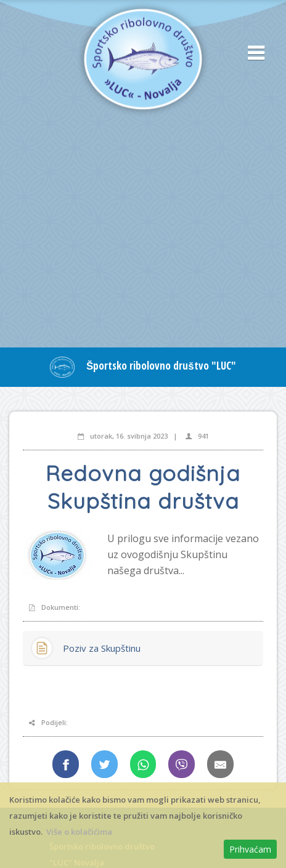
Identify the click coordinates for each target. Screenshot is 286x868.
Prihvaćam (250, 849)
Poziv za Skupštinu (102, 648)
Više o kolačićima (79, 832)
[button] (252, 54)
